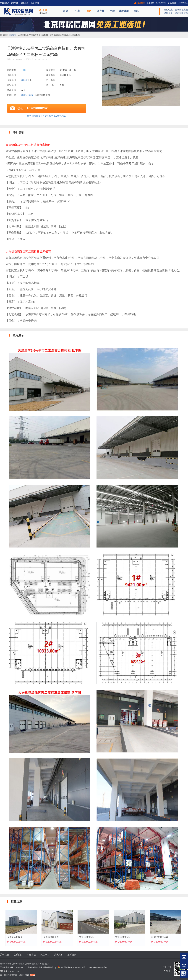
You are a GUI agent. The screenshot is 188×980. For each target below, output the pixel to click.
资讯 (136, 11)
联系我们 (18, 955)
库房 (89, 11)
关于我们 (4, 955)
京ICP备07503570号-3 (98, 967)
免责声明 (45, 955)
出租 (24, 70)
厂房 (77, 11)
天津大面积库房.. (15, 937)
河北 (37, 3)
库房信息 (13, 35)
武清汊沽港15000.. (160, 937)
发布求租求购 (181, 13)
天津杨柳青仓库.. (51, 937)
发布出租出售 (181, 10)
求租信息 (168, 13)
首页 (65, 11)
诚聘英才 (58, 955)
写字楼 (101, 11)
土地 (112, 11)
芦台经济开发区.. (87, 937)
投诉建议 (72, 955)
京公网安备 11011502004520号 (73, 967)
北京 (33, 3)
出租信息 (168, 10)
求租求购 (124, 11)
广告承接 (31, 955)
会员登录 (141, 3)
